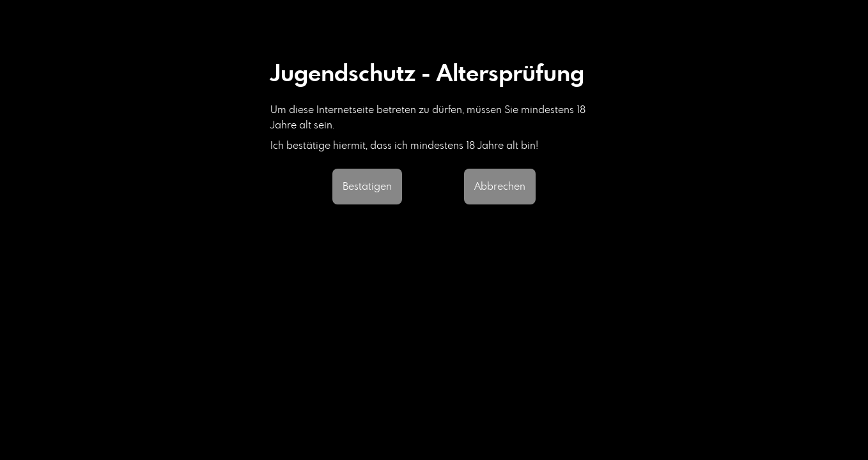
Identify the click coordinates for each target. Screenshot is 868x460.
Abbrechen (500, 187)
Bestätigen (367, 187)
